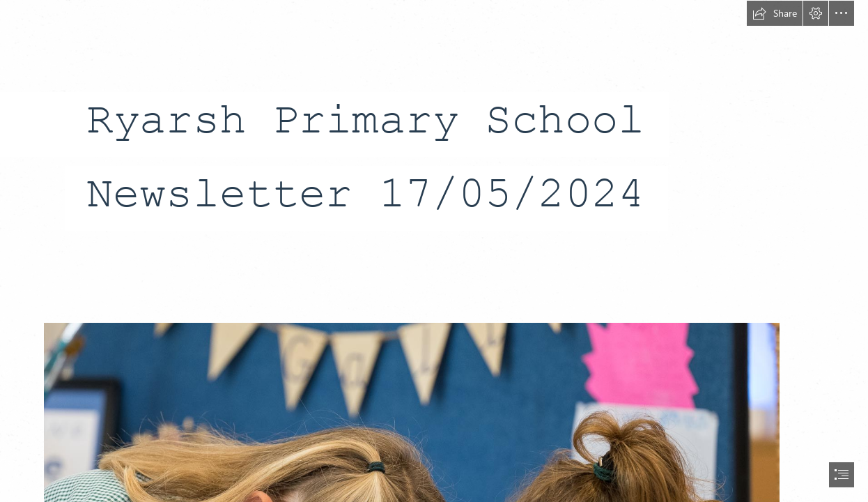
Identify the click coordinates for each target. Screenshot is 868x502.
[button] (775, 13)
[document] (434, 251)
